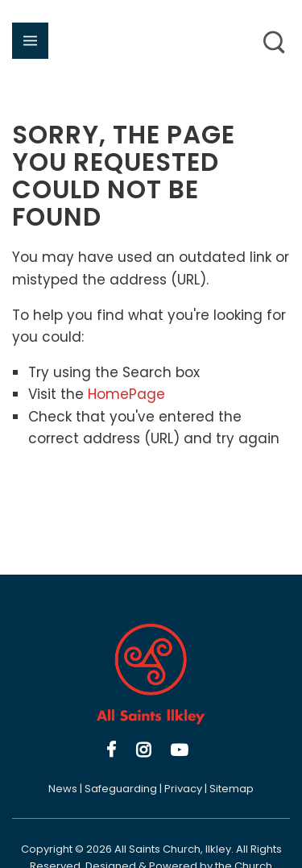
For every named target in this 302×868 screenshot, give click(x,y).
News (63, 789)
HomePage (126, 394)
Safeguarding (121, 789)
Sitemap (232, 789)
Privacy (183, 789)
